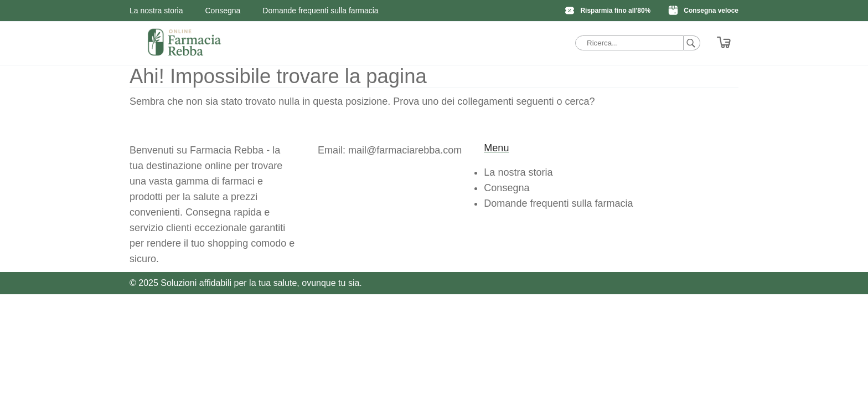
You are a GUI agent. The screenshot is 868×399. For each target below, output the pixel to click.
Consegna (223, 11)
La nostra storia (156, 11)
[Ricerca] (692, 43)
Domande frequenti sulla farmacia (320, 11)
